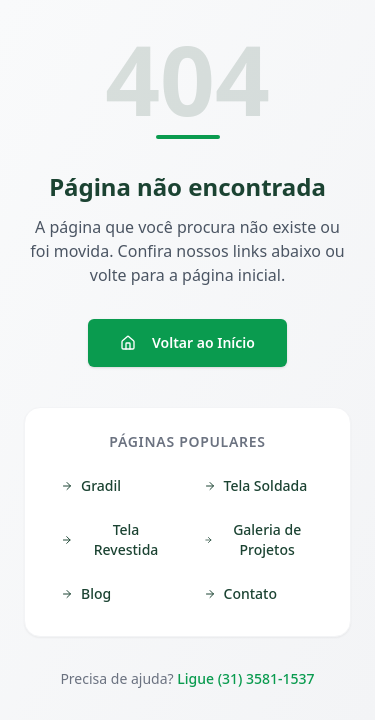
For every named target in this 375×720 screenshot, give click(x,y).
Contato (241, 593)
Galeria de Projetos (253, 539)
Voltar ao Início (187, 342)
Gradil (91, 485)
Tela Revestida (109, 539)
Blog (86, 593)
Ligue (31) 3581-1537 (245, 678)
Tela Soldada (256, 485)
